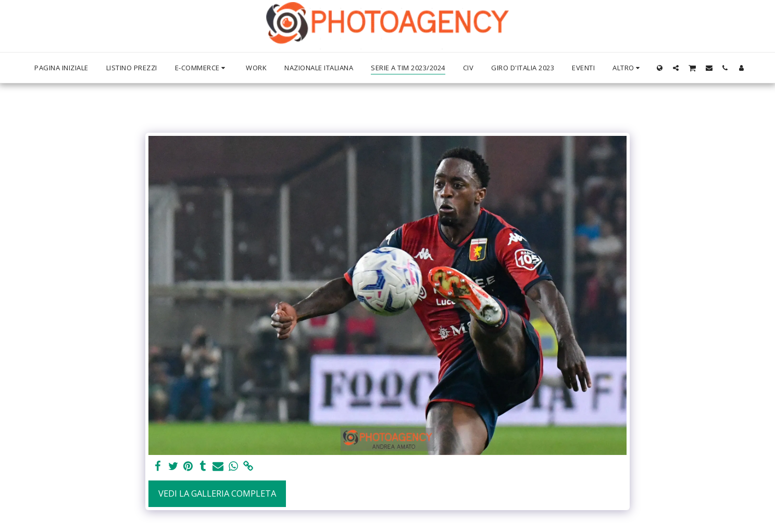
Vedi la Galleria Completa (217, 493)
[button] (676, 68)
